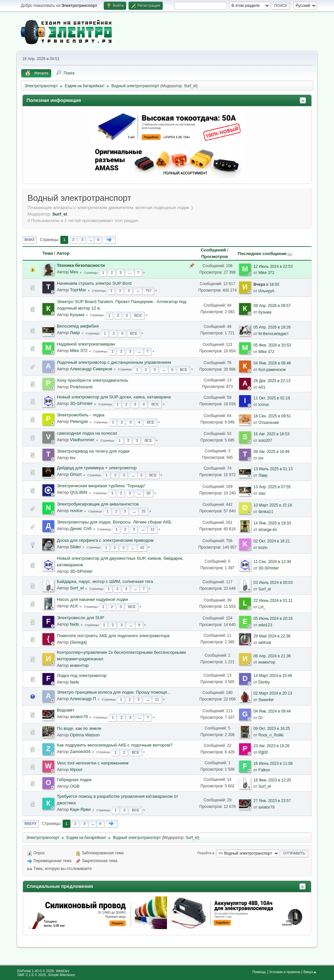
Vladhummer (82, 440)
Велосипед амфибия (78, 326)
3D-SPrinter (81, 403)
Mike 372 (266, 273)
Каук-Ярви (80, 809)
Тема (48, 253)
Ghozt (76, 474)
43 (142, 548)
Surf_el (190, 86)
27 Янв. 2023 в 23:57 (272, 801)
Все (138, 315)
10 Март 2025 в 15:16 (273, 505)
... (91, 240)
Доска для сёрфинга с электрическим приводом (105, 540)
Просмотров (215, 257)
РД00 (263, 752)
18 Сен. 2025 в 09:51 (272, 416)
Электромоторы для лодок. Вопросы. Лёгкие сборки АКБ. (114, 522)
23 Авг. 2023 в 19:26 (271, 746)
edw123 (265, 625)
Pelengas (79, 421)
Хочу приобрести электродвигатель (92, 380)
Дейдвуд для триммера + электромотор (97, 468)
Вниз (29, 240)
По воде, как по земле (79, 728)
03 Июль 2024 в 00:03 (273, 583)
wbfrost (265, 643)
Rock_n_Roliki (271, 735)
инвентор (79, 665)
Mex (74, 272)
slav (262, 493)
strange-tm (268, 530)
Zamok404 (80, 752)
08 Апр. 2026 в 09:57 (272, 306)
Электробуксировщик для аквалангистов (98, 504)
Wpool (76, 770)
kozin (263, 548)
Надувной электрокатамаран (86, 344)
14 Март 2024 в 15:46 (273, 676)
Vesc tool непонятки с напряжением (92, 763)
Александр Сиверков (91, 369)
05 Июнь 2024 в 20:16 (273, 619)
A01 (262, 387)
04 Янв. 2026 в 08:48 (272, 363)
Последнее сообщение (265, 254)
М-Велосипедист (273, 334)
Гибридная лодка (74, 780)
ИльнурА (266, 291)
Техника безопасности (81, 265)
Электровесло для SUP (80, 618)
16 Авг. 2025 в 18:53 (271, 434)
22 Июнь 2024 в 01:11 (273, 601)
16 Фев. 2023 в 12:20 (272, 780)
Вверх (30, 824)
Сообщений (213, 250)
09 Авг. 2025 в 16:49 (271, 452)
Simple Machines (61, 975)
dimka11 (266, 512)
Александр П (83, 699)
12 (152, 529)
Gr (260, 718)
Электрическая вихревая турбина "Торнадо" (101, 486)
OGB (75, 786)
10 (148, 493)
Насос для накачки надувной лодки (92, 599)
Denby (264, 682)
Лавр (75, 333)
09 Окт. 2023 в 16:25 (272, 729)
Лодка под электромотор (82, 675)
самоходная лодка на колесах (87, 433)
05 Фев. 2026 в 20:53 (272, 345)
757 (149, 291)
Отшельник (269, 423)
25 (144, 511)
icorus (264, 405)
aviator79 (79, 717)
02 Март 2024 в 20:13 (273, 693)
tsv (73, 458)
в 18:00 (266, 284)
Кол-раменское (272, 370)
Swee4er (266, 700)
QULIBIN (78, 492)
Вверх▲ (310, 972)
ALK (74, 606)
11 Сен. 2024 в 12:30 (272, 562)
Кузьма (77, 315)
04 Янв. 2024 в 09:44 (272, 711)
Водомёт (66, 710)
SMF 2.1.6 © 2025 (32, 975)
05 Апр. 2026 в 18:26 (272, 327)
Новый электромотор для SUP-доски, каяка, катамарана (114, 397)
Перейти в (206, 853)
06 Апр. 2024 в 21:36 (272, 656)
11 (157, 699)
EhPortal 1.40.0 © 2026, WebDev (43, 971)
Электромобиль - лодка (81, 415)
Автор (63, 253)
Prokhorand (81, 387)
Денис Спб (81, 529)
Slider (75, 547)
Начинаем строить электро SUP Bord (94, 283)
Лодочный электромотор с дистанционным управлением (114, 362)
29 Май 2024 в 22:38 (272, 636)
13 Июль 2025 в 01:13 (273, 469)
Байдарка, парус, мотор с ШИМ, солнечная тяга (105, 581)
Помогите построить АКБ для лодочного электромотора (113, 636)
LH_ (262, 607)
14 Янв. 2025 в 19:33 (272, 523)
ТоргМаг (78, 290)
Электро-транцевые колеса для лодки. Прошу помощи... (114, 692)
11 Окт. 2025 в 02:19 (272, 398)
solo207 (265, 441)
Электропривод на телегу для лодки (93, 451)
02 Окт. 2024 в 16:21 (272, 541)
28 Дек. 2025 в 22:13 (272, 381)
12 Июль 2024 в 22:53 (273, 266)
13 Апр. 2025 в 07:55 (272, 487)
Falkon (264, 770)
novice (76, 511)
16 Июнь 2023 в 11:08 (273, 763)
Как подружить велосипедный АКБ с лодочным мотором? (115, 745)
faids (74, 624)
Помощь (259, 972)
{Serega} (78, 642)
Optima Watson (85, 735)
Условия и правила (285, 972)
